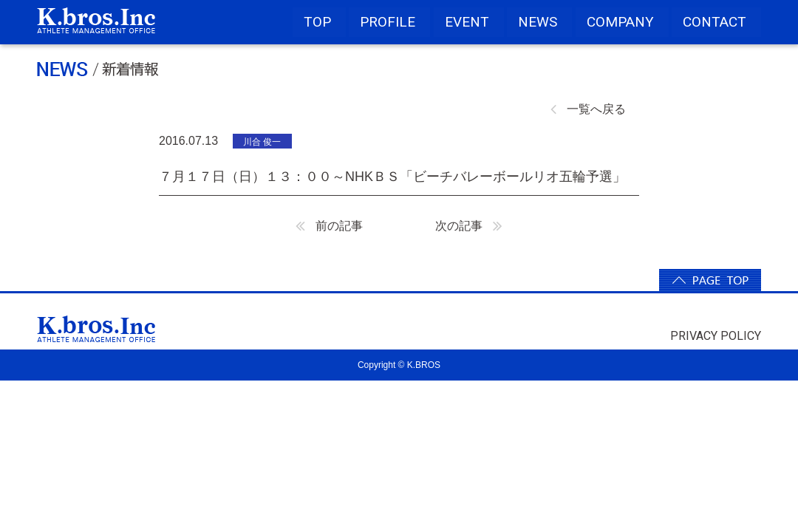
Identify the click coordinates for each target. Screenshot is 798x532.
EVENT (467, 22)
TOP (317, 22)
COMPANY (620, 22)
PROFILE (388, 22)
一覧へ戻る (588, 109)
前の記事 (329, 226)
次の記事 (469, 226)
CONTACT (715, 22)
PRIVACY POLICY (716, 336)
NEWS (538, 22)
